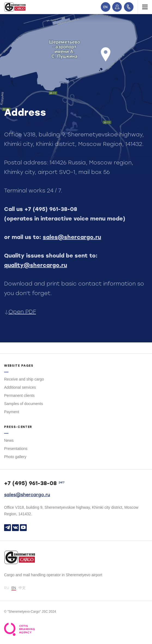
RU (7, 588)
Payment (12, 412)
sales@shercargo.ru (72, 237)
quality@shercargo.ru (36, 265)
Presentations (16, 449)
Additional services (20, 387)
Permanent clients (19, 395)
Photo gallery (15, 457)
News (9, 440)
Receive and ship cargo (24, 379)
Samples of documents (23, 404)
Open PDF (20, 312)
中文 (22, 588)
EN (105, 7)
